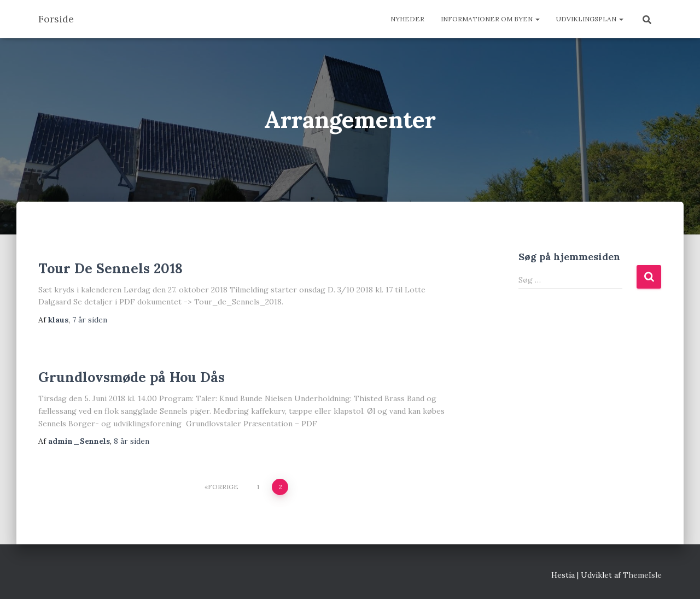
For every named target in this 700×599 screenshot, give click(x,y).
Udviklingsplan (590, 19)
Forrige (223, 487)
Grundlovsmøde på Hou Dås (132, 377)
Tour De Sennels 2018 (110, 268)
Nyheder (407, 19)
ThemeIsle (642, 575)
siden (90, 320)
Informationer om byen (490, 19)
